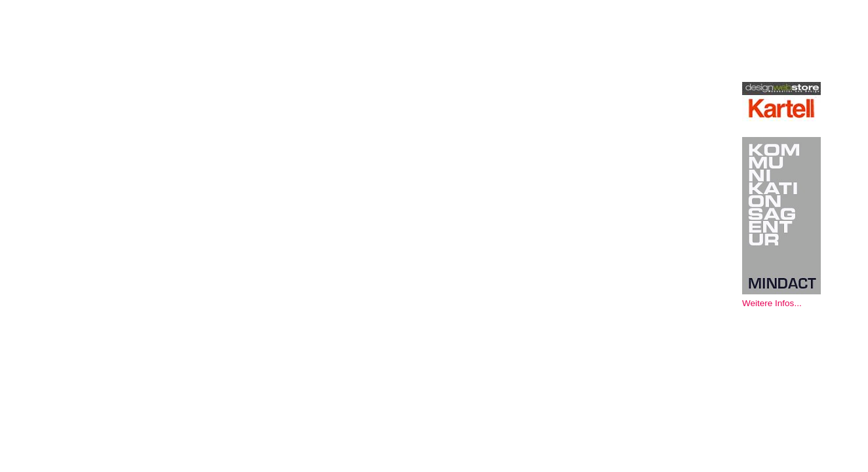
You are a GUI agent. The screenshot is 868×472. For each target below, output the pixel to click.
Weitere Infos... (772, 303)
